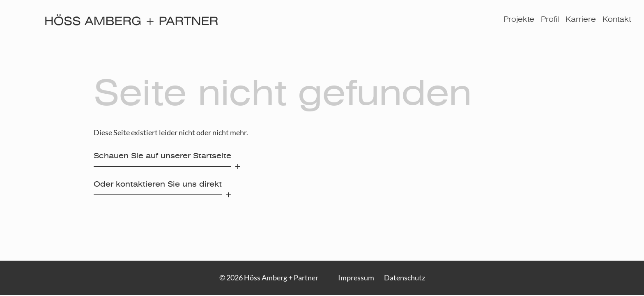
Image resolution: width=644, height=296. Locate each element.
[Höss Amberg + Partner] (132, 20)
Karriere (581, 20)
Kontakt (617, 20)
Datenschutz (405, 277)
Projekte (519, 20)
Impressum (356, 277)
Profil (550, 20)
